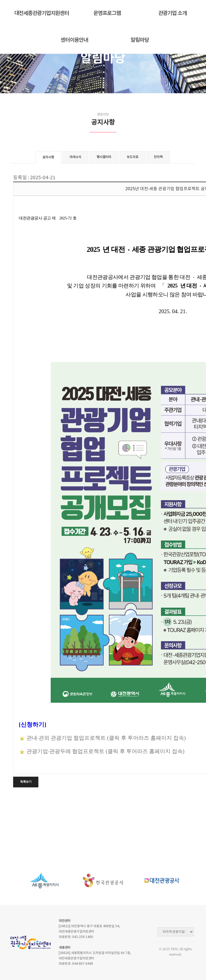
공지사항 (48, 157)
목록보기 (26, 782)
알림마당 (140, 40)
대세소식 (75, 157)
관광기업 (37, 751)
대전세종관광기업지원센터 (42, 13)
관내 (32, 738)
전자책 (158, 157)
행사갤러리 (104, 157)
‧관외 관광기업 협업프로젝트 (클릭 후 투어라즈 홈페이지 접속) (111, 738)
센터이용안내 (74, 40)
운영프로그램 (107, 13)
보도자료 (133, 157)
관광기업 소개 (172, 13)
